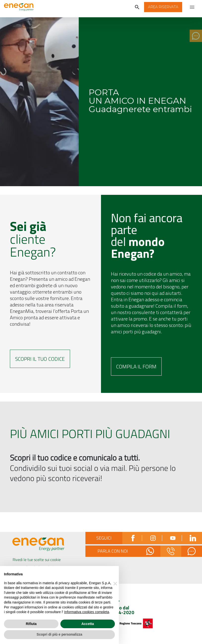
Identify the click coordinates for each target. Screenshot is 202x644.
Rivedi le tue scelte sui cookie (37, 560)
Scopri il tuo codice (40, 359)
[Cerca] (137, 7)
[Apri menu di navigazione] (192, 7)
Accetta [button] (88, 624)
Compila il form (136, 366)
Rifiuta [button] (31, 624)
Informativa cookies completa (87, 612)
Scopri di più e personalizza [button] (59, 634)
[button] (163, 7)
